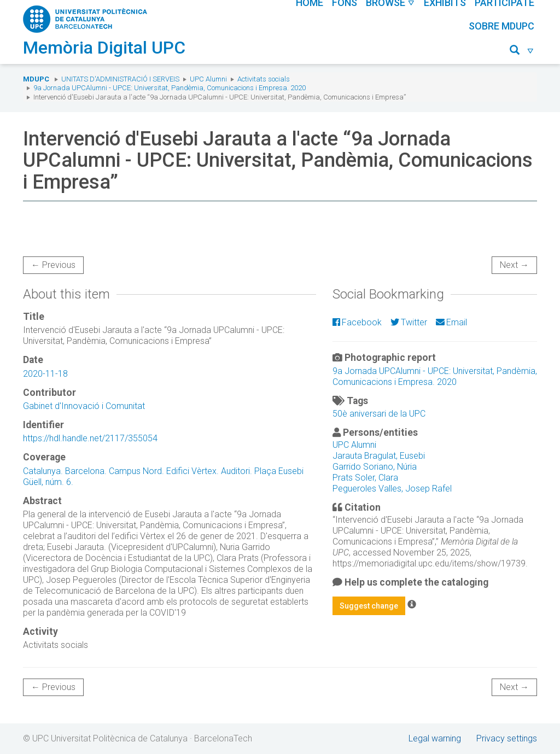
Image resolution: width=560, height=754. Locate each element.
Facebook (357, 322)
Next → (514, 265)
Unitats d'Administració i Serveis (120, 79)
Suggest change (369, 606)
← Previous (53, 265)
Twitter (409, 322)
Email (451, 322)
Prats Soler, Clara (365, 478)
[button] (522, 52)
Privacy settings (507, 738)
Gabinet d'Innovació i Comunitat (84, 406)
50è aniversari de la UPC (379, 414)
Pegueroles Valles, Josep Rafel (392, 489)
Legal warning (435, 738)
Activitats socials (264, 79)
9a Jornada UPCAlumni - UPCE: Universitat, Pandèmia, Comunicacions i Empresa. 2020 (170, 88)
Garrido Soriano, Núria (375, 467)
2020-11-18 (45, 374)
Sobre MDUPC (501, 26)
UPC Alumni (208, 79)
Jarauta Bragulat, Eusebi (379, 456)
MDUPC (36, 79)
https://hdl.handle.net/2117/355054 (90, 438)
